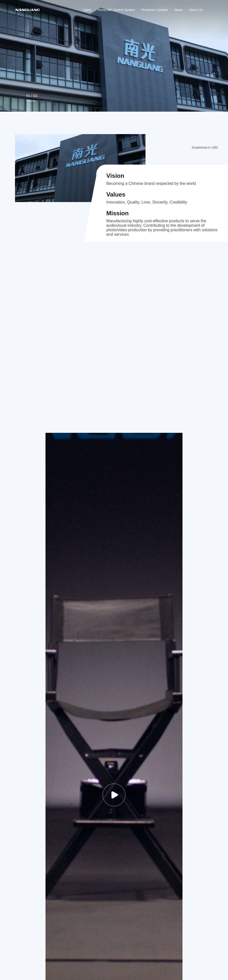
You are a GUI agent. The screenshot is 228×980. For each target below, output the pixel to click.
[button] (181, 97)
